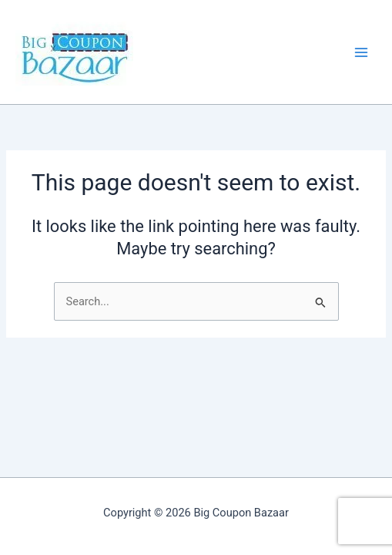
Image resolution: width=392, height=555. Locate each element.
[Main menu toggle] (361, 52)
